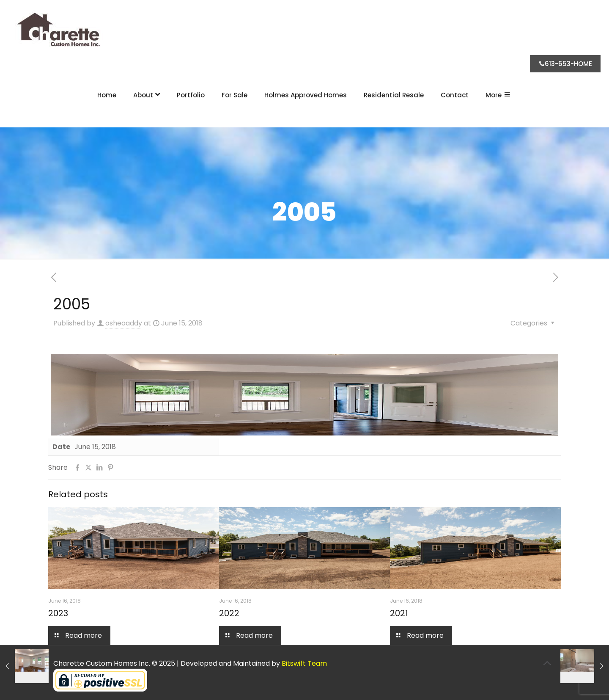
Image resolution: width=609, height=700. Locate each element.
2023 (58, 613)
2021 (399, 613)
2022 (229, 613)
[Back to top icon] (547, 663)
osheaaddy (124, 323)
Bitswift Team (304, 663)
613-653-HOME (565, 64)
